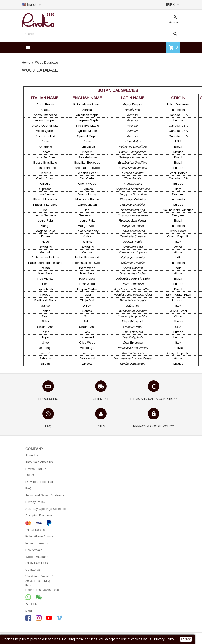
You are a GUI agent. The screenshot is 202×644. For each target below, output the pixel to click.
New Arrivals (34, 550)
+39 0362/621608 (47, 590)
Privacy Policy (35, 502)
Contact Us (33, 570)
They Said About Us (39, 462)
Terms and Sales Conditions (45, 495)
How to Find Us (36, 469)
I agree (186, 639)
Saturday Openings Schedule (46, 509)
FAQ (29, 488)
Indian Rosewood (37, 543)
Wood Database (37, 557)
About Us (32, 455)
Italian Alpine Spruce (39, 536)
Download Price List (39, 482)
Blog (29, 611)
